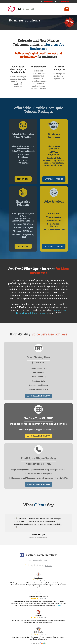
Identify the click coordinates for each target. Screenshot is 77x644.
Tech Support (47, 2)
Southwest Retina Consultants (38, 597)
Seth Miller (38, 615)
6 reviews (49, 566)
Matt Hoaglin (38, 632)
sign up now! (23, 179)
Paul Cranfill (38, 578)
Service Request (62, 2)
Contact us (23, 246)
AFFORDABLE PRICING (54, 179)
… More (59, 606)
